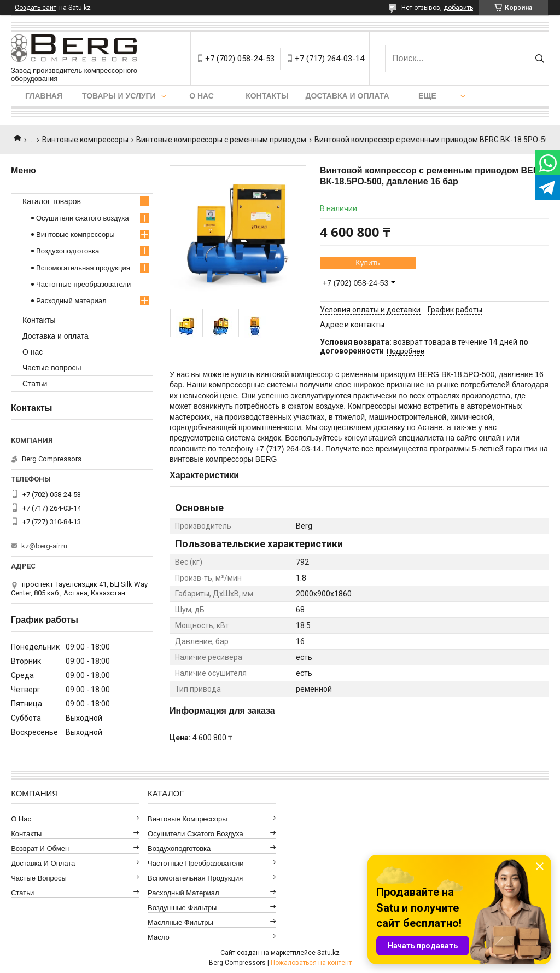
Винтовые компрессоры (85, 140)
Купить (367, 263)
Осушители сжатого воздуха (83, 218)
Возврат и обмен (40, 849)
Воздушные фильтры (182, 908)
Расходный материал (71, 301)
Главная (44, 96)
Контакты (267, 96)
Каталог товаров (52, 201)
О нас (202, 96)
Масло (159, 937)
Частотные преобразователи (83, 284)
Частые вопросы (52, 368)
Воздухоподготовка (68, 251)
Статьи (35, 384)
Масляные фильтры (180, 922)
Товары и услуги (119, 96)
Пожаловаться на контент (311, 963)
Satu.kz (328, 953)
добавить (458, 8)
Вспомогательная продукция (83, 268)
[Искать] (539, 59)
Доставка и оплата (348, 96)
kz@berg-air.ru (44, 546)
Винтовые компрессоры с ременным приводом (221, 140)
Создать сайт (36, 8)
